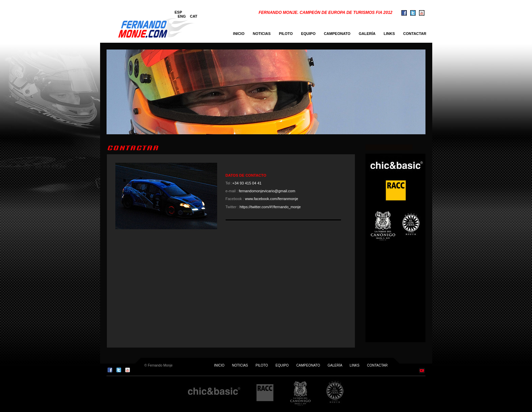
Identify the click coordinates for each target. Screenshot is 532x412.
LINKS (389, 34)
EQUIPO (308, 34)
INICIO (239, 34)
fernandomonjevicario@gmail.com (267, 191)
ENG (182, 16)
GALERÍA (367, 34)
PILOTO (286, 34)
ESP (178, 12)
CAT (194, 16)
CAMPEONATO (337, 34)
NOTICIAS (262, 34)
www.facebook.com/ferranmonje (272, 199)
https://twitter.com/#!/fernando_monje (270, 207)
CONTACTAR (416, 34)
